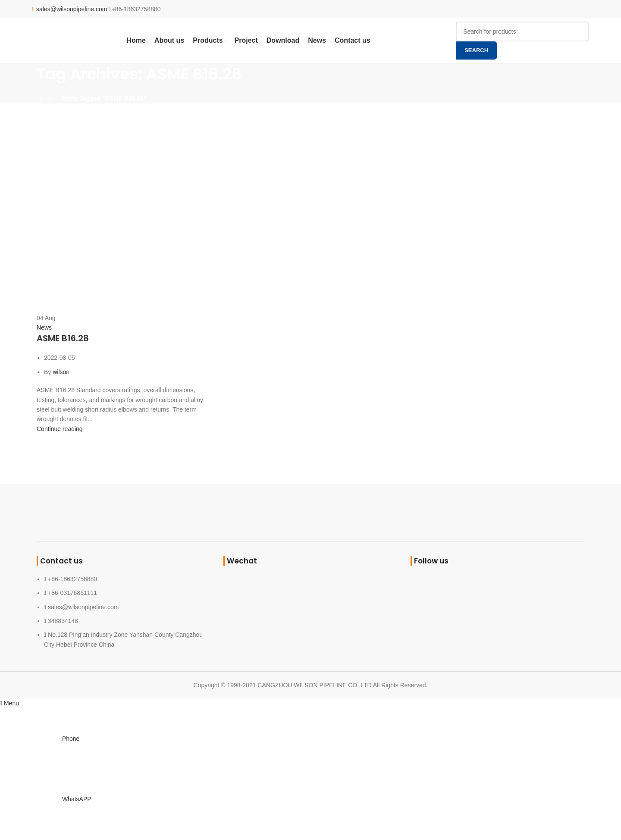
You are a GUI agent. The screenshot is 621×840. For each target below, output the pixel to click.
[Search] (522, 31)
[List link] (124, 605)
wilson (61, 372)
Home (45, 98)
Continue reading (60, 429)
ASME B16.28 (63, 338)
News (44, 327)
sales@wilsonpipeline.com (72, 9)
